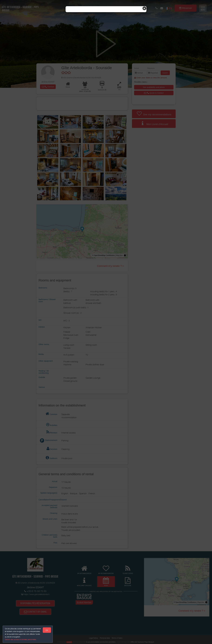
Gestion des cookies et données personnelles (21, 639)
